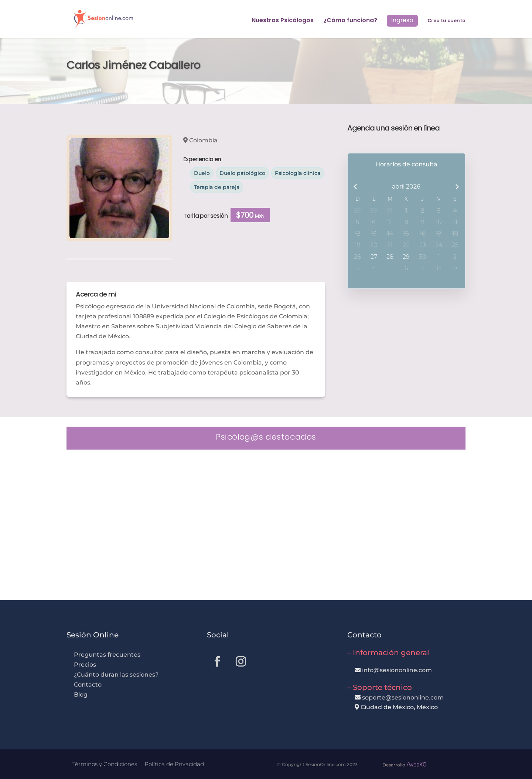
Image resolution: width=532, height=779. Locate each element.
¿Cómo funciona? (350, 21)
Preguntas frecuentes (107, 655)
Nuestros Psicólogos (283, 21)
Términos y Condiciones (105, 764)
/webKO (417, 764)
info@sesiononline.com (397, 670)
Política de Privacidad (174, 764)
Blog (81, 695)
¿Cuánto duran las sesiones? (116, 675)
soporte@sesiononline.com (403, 697)
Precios (85, 665)
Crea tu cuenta (446, 21)
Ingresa (402, 20)
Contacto (88, 685)
